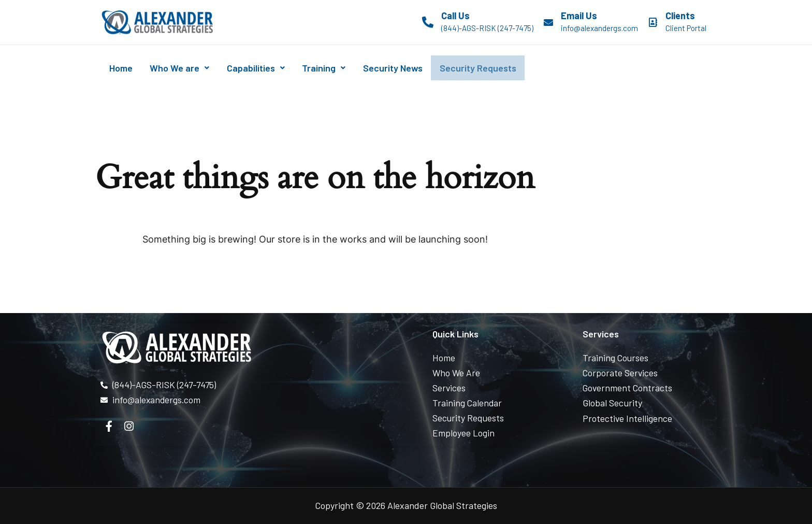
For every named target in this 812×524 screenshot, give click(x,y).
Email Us (579, 16)
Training (343, 68)
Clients (680, 16)
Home (124, 68)
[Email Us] (548, 22)
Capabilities (269, 68)
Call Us (455, 16)
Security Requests (508, 68)
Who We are (188, 68)
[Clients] (653, 22)
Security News (417, 68)
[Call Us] (428, 22)
